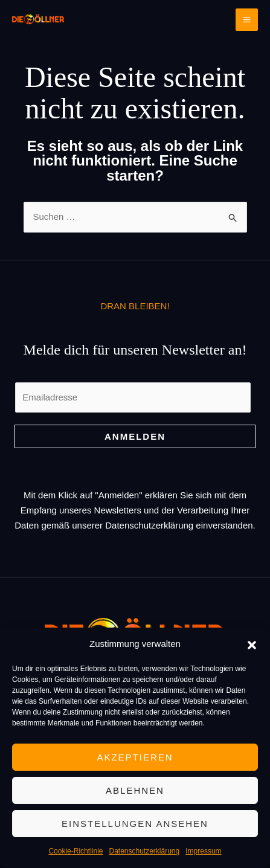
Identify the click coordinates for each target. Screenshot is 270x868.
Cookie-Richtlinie (76, 851)
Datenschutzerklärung (144, 851)
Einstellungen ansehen (135, 824)
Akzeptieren (135, 757)
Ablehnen (135, 790)
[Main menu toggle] (247, 20)
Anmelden (135, 436)
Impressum (203, 851)
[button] (252, 644)
